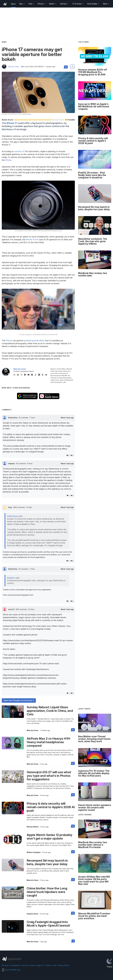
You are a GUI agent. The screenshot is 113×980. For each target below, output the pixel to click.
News (13, 4)
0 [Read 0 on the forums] (73, 730)
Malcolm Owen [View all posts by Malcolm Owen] (33, 730)
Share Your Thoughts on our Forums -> (19, 700)
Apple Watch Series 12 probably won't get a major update (50, 837)
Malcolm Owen (14, 67)
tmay (10, 507)
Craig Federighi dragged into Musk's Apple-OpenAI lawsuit (48, 924)
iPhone (42, 4)
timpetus (12, 464)
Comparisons (15, 965)
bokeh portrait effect (35, 341)
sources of (19, 151)
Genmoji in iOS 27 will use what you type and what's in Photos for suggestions (49, 776)
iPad (31, 4)
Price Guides (93, 4)
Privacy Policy (63, 965)
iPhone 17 (12, 123)
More (106, 4)
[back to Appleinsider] (5, 4)
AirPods (64, 4)
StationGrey (13, 418)
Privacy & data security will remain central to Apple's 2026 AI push (51, 807)
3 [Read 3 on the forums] (73, 852)
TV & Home (78, 4)
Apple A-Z (40, 965)
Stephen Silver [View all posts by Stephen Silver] (32, 914)
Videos (48, 965)
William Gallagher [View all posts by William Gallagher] (34, 852)
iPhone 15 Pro (32, 240)
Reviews (5, 965)
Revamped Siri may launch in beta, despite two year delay (47, 862)
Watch (53, 4)
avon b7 (12, 609)
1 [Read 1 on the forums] (73, 941)
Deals (32, 965)
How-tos (25, 965)
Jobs (54, 965)
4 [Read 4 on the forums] (73, 826)
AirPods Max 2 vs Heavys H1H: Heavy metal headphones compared (49, 742)
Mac (22, 4)
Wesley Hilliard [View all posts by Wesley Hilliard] (33, 827)
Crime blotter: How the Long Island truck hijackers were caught (47, 892)
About (67, 418)
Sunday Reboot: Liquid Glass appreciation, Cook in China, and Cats (50, 711)
